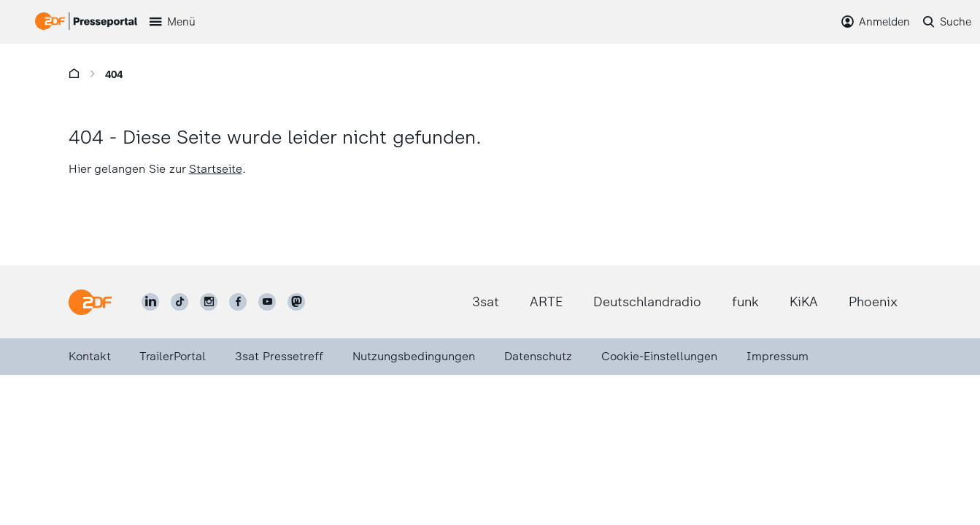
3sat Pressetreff (279, 356)
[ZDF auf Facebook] (238, 302)
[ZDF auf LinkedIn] (150, 302)
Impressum (778, 356)
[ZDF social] (296, 302)
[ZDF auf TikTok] (180, 302)
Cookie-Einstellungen (659, 356)
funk (745, 302)
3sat (486, 302)
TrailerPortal (173, 356)
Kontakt (90, 356)
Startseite (216, 169)
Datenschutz (538, 356)
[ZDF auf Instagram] (209, 302)
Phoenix (873, 302)
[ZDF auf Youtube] (267, 302)
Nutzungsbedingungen (414, 356)
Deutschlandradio (647, 302)
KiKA (804, 302)
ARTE (546, 302)
